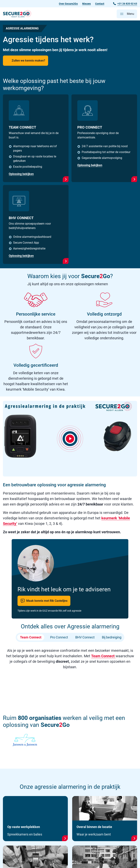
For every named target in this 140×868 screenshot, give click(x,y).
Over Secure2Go (68, 4)
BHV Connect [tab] (85, 637)
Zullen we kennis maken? (28, 61)
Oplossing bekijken (21, 174)
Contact (100, 4)
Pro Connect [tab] (59, 637)
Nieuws (86, 4)
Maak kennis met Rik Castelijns (44, 601)
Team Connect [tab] (31, 637)
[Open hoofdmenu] (127, 14)
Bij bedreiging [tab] (112, 637)
